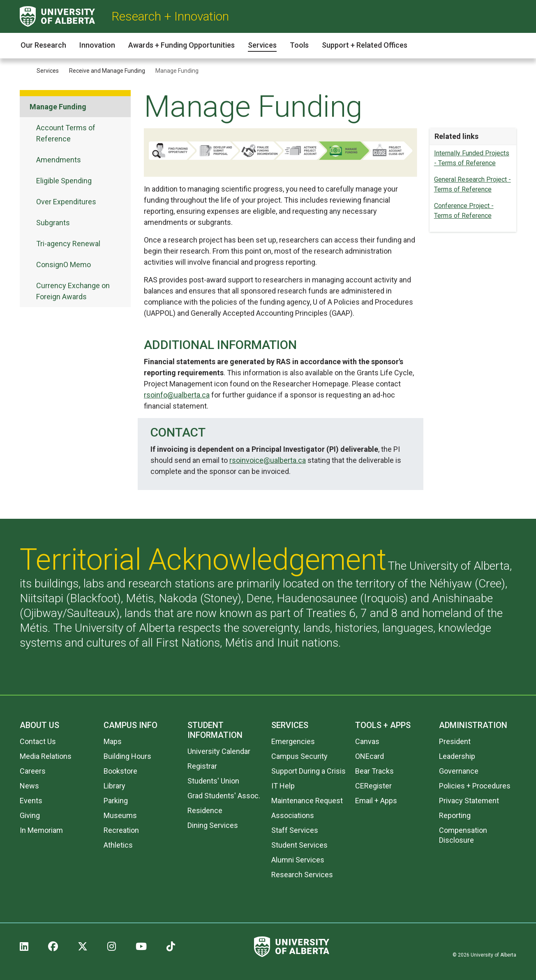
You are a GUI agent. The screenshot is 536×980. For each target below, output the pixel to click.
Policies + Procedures (475, 786)
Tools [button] (299, 45)
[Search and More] (511, 17)
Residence (205, 810)
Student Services (299, 845)
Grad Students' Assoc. (224, 796)
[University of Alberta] (57, 16)
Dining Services (213, 825)
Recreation (121, 830)
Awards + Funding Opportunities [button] (181, 45)
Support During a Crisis (308, 771)
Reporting (455, 815)
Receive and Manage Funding (107, 71)
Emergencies (293, 741)
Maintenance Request (307, 801)
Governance (459, 771)
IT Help (283, 786)
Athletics (118, 845)
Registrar (202, 766)
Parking (116, 801)
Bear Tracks (374, 771)
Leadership (457, 756)
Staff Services (295, 830)
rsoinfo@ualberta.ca (177, 395)
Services (48, 71)
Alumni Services (298, 860)
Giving (30, 815)
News (29, 786)
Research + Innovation (170, 16)
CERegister (373, 786)
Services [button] (262, 45)
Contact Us (38, 741)
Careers (33, 771)
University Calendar (219, 751)
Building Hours (127, 756)
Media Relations (46, 756)
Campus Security (299, 756)
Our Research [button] (43, 45)
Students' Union (213, 781)
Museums (120, 815)
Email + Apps (376, 801)
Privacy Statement (469, 801)
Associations (293, 815)
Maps (113, 741)
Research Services (302, 875)
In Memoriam (41, 830)
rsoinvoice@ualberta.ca (268, 460)
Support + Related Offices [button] (365, 45)
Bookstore (120, 771)
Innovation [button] (97, 45)
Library (114, 786)
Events (31, 801)
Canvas (367, 741)
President (455, 741)
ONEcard (370, 756)
